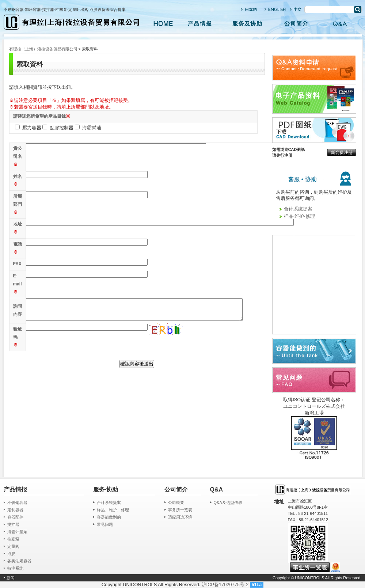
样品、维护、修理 (113, 510)
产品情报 (199, 24)
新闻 (11, 578)
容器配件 (15, 517)
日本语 (250, 9)
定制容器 (15, 510)
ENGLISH (275, 9)
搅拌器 (13, 524)
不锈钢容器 (17, 502)
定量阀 (13, 546)
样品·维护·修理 (299, 216)
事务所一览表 (180, 510)
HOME (163, 24)
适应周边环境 (180, 517)
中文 (296, 9)
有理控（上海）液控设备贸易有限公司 (43, 49)
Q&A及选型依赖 (228, 502)
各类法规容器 (19, 561)
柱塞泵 (13, 539)
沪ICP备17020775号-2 (225, 585)
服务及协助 (248, 24)
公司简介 (296, 24)
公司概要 (176, 502)
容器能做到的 (109, 517)
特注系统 (15, 568)
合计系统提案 (298, 209)
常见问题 (105, 524)
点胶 (11, 554)
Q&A (340, 24)
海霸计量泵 (17, 532)
